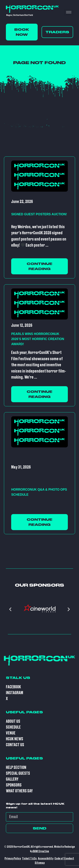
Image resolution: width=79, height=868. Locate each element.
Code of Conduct (64, 859)
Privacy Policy (13, 859)
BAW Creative (41, 851)
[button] (10, 609)
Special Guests (18, 773)
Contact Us (15, 745)
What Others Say (19, 791)
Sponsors (14, 785)
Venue (11, 733)
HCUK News (15, 739)
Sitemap (40, 863)
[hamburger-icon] (69, 12)
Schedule (13, 727)
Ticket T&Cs (30, 859)
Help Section (16, 768)
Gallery (12, 779)
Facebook (13, 687)
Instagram (15, 693)
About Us (13, 721)
